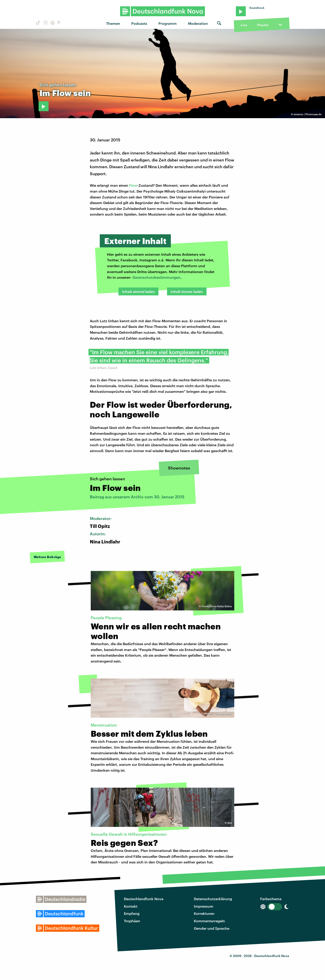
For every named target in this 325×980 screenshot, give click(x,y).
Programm (168, 23)
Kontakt (131, 906)
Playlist (263, 25)
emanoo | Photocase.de (308, 114)
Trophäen (132, 921)
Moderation (198, 23)
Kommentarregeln (209, 921)
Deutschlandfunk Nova (144, 899)
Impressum (204, 906)
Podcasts (139, 23)
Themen (113, 23)
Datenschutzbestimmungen (156, 277)
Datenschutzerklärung (213, 899)
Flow (133, 185)
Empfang (132, 913)
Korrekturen (204, 913)
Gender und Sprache (212, 928)
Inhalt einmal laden (138, 291)
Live (244, 25)
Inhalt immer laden (187, 291)
